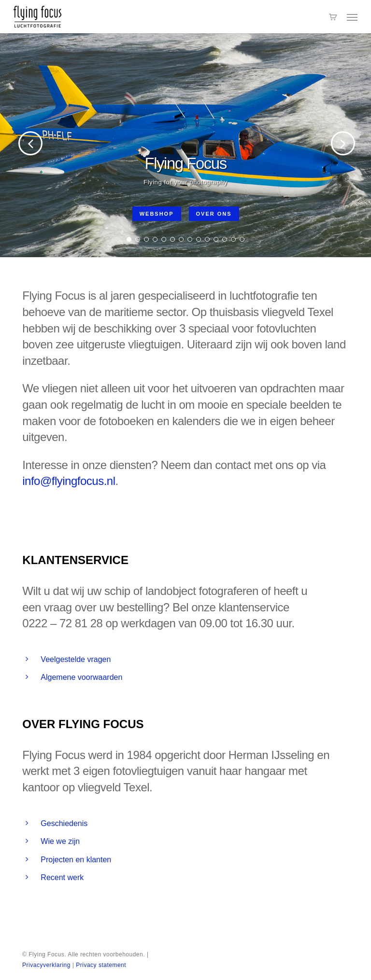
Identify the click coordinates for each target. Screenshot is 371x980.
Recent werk (62, 877)
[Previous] (14, 144)
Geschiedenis (64, 823)
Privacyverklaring (46, 965)
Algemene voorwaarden (81, 677)
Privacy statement (101, 965)
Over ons (214, 214)
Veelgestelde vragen (76, 659)
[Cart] (333, 17)
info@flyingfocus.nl (69, 481)
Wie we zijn (60, 841)
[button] (352, 17)
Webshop (157, 214)
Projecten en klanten (76, 860)
